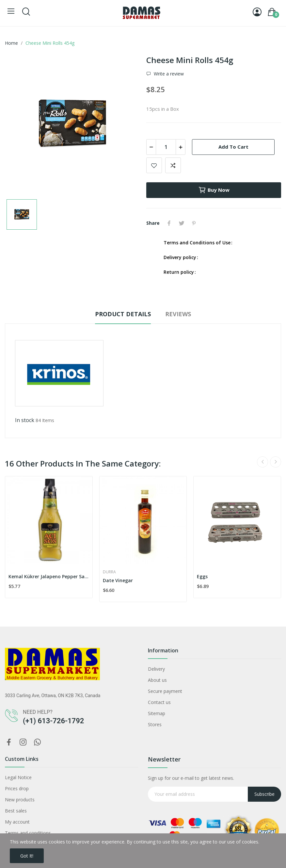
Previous (262, 462)
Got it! (27, 856)
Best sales (16, 811)
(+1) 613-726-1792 (53, 721)
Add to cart (233, 147)
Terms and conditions (28, 833)
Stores (155, 724)
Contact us (159, 702)
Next (276, 462)
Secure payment (165, 691)
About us (157, 680)
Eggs (202, 576)
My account (17, 822)
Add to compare (173, 165)
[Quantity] (166, 147)
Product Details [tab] (123, 314)
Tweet (182, 223)
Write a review (168, 74)
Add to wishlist (154, 165)
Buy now (214, 190)
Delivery (156, 669)
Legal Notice (18, 777)
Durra (109, 572)
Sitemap (157, 713)
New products (20, 800)
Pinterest (194, 223)
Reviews (178, 314)
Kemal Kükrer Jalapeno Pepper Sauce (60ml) (49, 576)
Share (169, 223)
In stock (25, 420)
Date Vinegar (118, 580)
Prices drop (17, 788)
